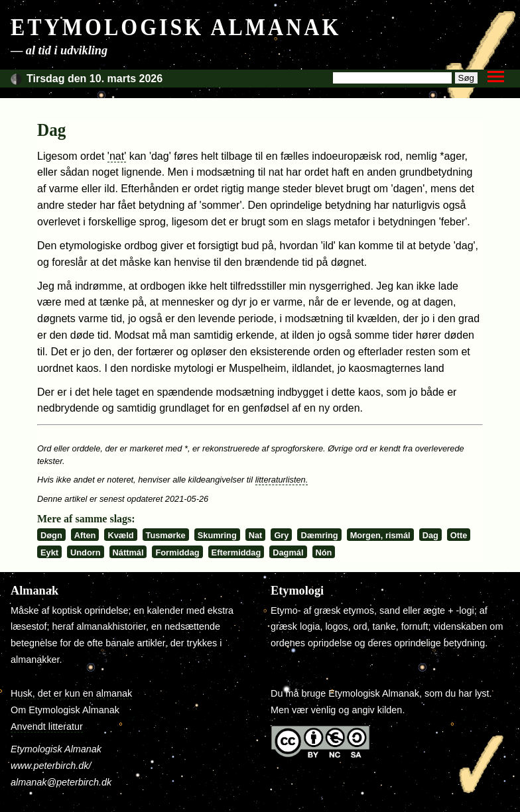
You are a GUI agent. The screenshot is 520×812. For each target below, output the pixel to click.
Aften (85, 535)
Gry (281, 535)
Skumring (217, 535)
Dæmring (319, 535)
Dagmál (288, 552)
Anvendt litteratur (47, 726)
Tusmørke (166, 535)
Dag (430, 535)
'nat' (117, 156)
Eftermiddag (236, 552)
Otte (459, 535)
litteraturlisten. (282, 480)
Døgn (51, 535)
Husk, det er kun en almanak (71, 693)
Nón (324, 552)
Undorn (86, 552)
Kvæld (120, 535)
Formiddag (177, 552)
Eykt (49, 552)
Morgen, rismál (380, 535)
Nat (256, 535)
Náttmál (128, 552)
